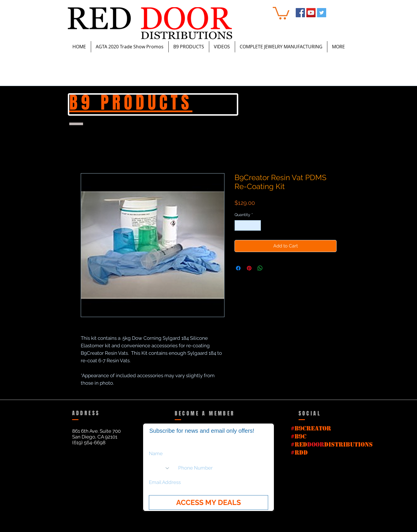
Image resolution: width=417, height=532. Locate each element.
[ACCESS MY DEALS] (209, 503)
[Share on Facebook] (238, 268)
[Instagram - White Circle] (332, 13)
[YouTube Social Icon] (311, 13)
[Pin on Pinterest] (249, 268)
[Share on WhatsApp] (260, 268)
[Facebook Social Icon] (300, 13)
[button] (281, 13)
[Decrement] (239, 225)
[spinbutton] (248, 225)
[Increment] (256, 225)
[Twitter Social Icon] (322, 13)
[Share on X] (271, 268)
